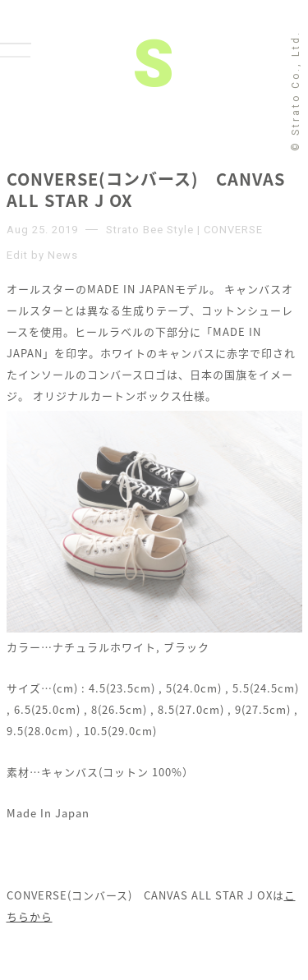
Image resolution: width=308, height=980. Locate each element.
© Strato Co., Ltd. (296, 91)
